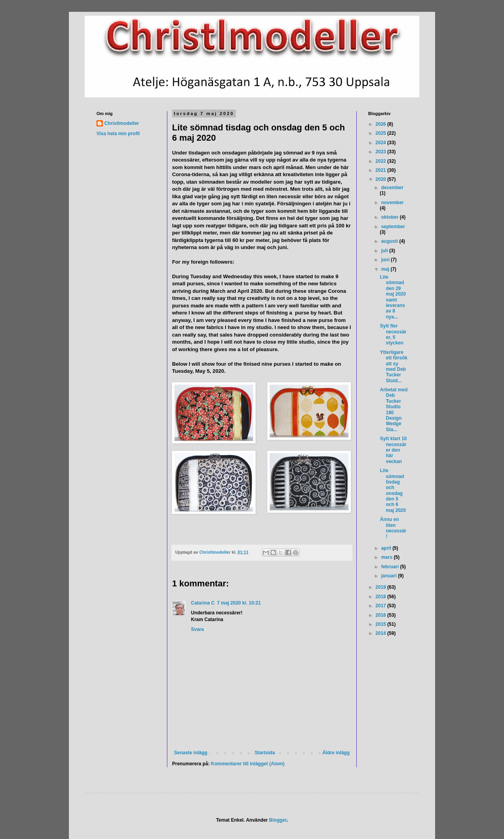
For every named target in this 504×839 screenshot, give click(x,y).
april (387, 548)
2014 (382, 633)
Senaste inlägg (191, 753)
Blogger (278, 820)
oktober (390, 217)
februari (391, 567)
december (392, 188)
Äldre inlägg (336, 753)
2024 (382, 143)
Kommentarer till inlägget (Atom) (248, 764)
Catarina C (203, 603)
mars (387, 557)
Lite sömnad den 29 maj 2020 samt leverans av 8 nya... (393, 297)
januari (390, 576)
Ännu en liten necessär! (393, 528)
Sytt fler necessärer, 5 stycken (393, 334)
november (392, 203)
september (393, 227)
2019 (382, 587)
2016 (382, 615)
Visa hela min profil (118, 134)
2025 (382, 133)
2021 (382, 170)
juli (385, 251)
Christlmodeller (122, 123)
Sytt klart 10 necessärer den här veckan (393, 450)
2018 (382, 597)
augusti (390, 241)
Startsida (265, 753)
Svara (197, 629)
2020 (382, 179)
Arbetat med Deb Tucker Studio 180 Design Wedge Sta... (394, 410)
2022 (382, 161)
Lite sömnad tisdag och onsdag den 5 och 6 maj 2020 (393, 490)
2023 (382, 152)
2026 (382, 124)
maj (386, 269)
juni (386, 260)
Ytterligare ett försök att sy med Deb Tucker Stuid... (394, 366)
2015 (382, 624)
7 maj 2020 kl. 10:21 (239, 603)
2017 (382, 606)
